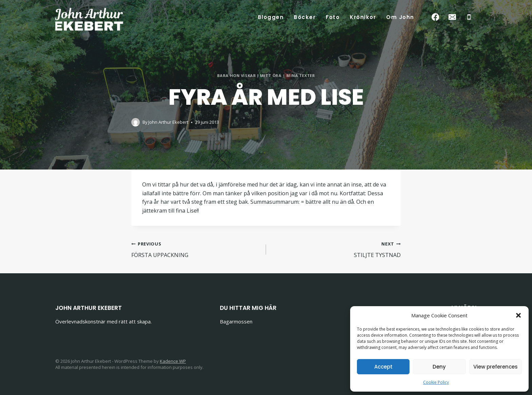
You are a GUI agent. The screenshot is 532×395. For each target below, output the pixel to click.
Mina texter (301, 75)
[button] (518, 315)
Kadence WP (173, 361)
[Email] (452, 17)
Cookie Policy (436, 382)
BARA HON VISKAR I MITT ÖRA (249, 75)
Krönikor (363, 17)
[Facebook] (435, 17)
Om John (400, 17)
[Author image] (136, 122)
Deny (439, 367)
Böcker (305, 17)
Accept (383, 367)
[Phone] (469, 17)
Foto (333, 17)
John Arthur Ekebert (168, 122)
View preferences (496, 367)
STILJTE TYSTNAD (336, 249)
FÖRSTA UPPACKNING (196, 249)
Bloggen (271, 17)
